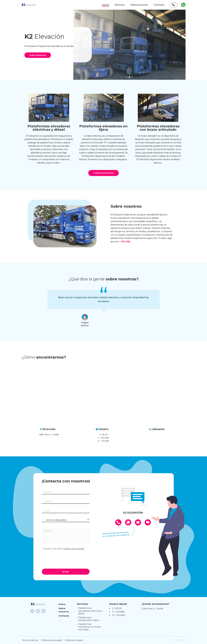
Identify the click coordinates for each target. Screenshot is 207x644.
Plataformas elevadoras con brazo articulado (90, 627)
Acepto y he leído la (64, 549)
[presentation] (63, 559)
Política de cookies (74, 640)
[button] (127, 77)
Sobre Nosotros (38, 55)
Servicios (120, 5)
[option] (129, 45)
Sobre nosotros (139, 5)
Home (105, 5)
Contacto (159, 5)
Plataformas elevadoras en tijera (89, 619)
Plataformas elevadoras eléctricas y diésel (90, 611)
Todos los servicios (103, 173)
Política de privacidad (51, 640)
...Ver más (125, 241)
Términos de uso (30, 640)
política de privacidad (74, 549)
